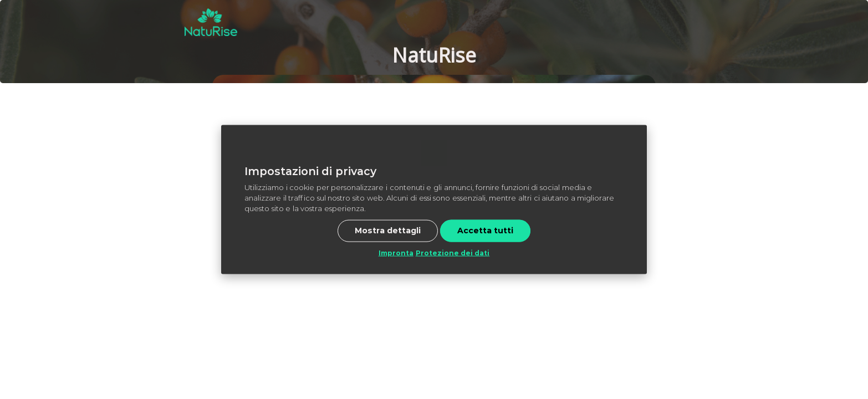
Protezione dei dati (453, 252)
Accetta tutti (485, 230)
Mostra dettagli (388, 230)
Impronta (396, 252)
